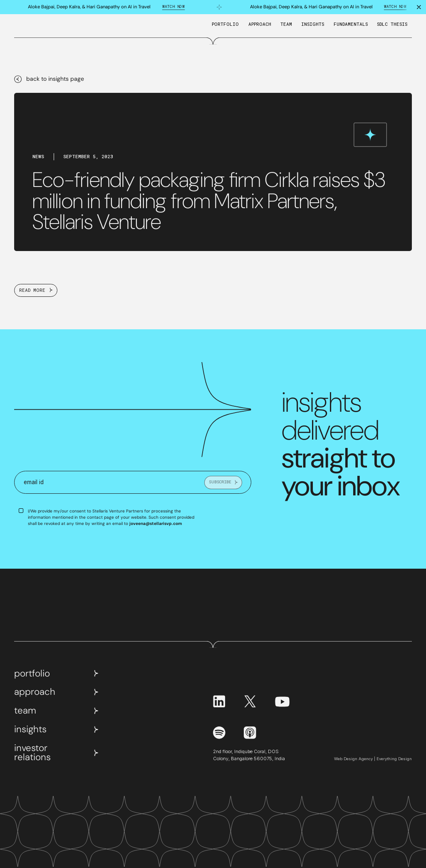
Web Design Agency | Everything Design (373, 759)
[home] (28, 27)
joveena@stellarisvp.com (156, 524)
